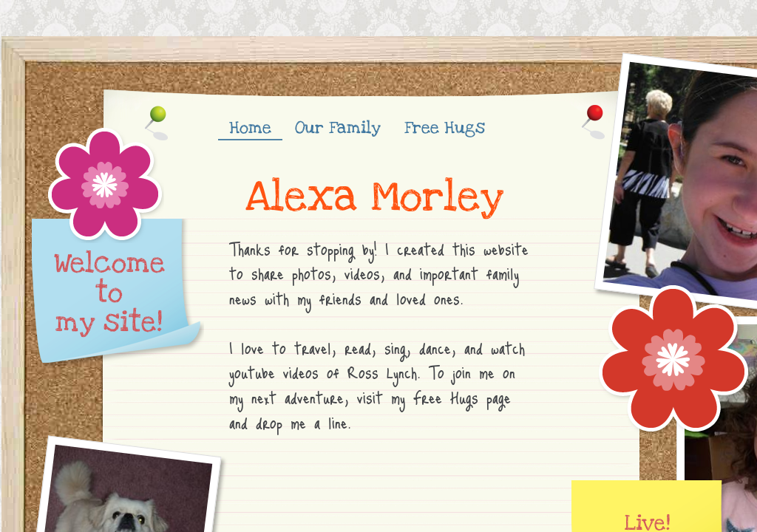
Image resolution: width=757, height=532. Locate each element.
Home (250, 128)
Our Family (338, 128)
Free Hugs (445, 128)
